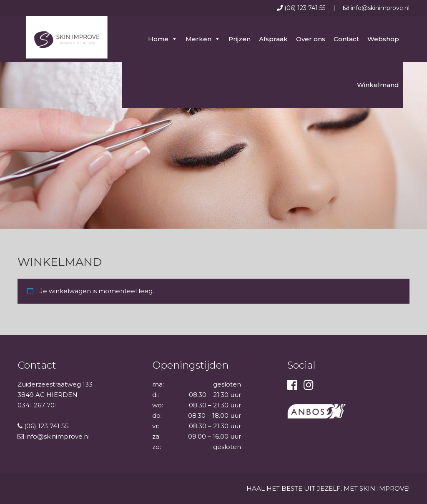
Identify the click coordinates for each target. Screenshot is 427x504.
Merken (198, 39)
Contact (346, 39)
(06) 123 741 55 (302, 8)
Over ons (311, 39)
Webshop (383, 39)
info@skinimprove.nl (376, 8)
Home (158, 39)
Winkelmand (378, 85)
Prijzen (240, 39)
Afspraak (273, 39)
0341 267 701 (37, 405)
